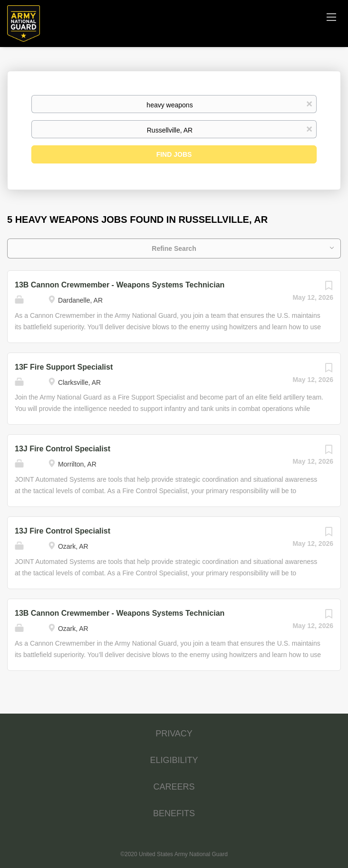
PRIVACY (174, 734)
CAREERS (174, 787)
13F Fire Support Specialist (64, 367)
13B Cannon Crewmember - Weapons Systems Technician (120, 285)
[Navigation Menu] (331, 17)
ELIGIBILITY (174, 760)
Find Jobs (174, 154)
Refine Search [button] (174, 248)
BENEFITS (174, 813)
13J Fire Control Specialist (63, 449)
